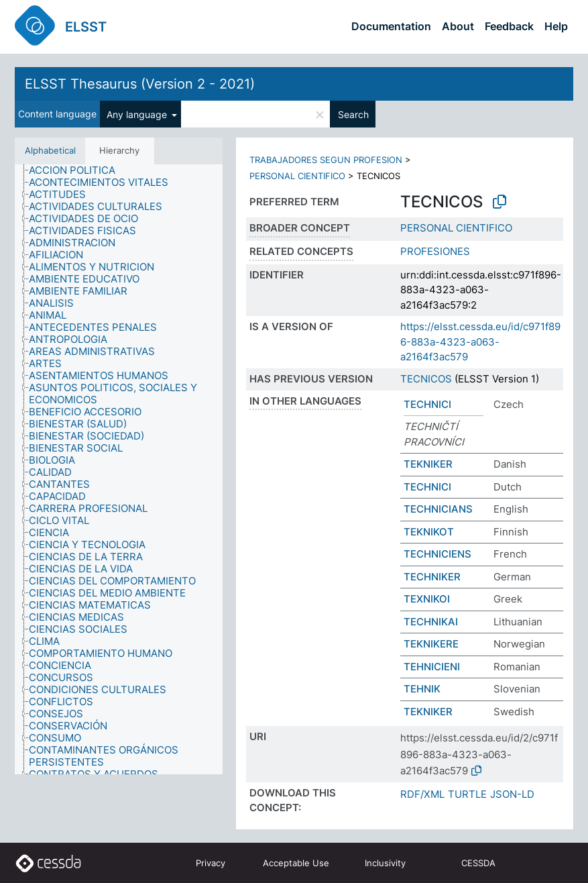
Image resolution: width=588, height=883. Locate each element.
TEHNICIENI (432, 667)
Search (353, 114)
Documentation (391, 26)
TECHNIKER (432, 577)
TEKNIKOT (429, 532)
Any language (138, 114)
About (458, 26)
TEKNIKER (428, 464)
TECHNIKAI (431, 622)
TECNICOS (426, 379)
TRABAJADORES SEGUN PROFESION (326, 160)
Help (556, 26)
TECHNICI (427, 404)
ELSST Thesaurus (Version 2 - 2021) (140, 84)
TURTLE (467, 794)
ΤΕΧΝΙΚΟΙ (427, 599)
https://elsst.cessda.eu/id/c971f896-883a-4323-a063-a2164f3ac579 (480, 342)
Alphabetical (50, 150)
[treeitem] (78, 170)
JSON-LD (512, 794)
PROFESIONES (435, 251)
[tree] (119, 470)
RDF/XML (422, 794)
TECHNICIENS (437, 554)
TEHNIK (422, 689)
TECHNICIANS (438, 509)
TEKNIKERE (431, 644)
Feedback (509, 26)
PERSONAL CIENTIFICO (297, 176)
